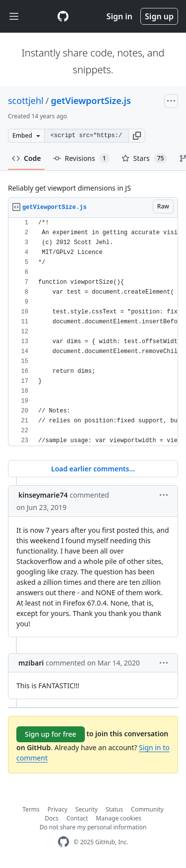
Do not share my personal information (93, 827)
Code (27, 158)
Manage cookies (118, 818)
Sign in (120, 16)
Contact (77, 818)
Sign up (159, 16)
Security (87, 809)
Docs (52, 818)
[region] (93, 332)
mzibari (31, 663)
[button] (137, 136)
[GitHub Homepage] (63, 842)
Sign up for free (51, 734)
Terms (31, 809)
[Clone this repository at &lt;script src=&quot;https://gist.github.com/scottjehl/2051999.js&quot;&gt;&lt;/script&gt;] (86, 136)
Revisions (81, 158)
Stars (145, 158)
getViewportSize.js (91, 101)
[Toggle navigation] (14, 17)
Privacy (58, 809)
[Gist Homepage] (63, 16)
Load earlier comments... (93, 469)
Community (147, 809)
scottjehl (26, 101)
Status (114, 809)
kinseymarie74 (43, 495)
